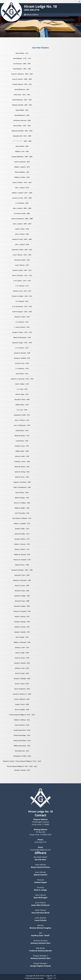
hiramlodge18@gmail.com (41, 850)
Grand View (39, 978)
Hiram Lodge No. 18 (40, 6)
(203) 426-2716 (32, 10)
